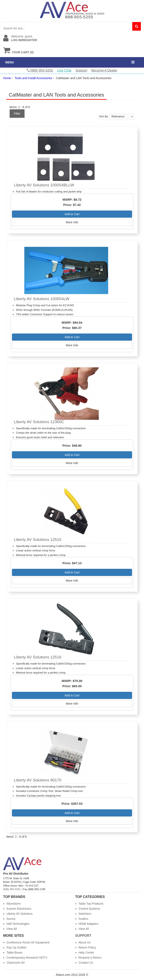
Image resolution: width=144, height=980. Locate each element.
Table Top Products (91, 904)
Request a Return (90, 958)
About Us (85, 942)
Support (81, 70)
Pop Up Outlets (16, 947)
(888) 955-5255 (12, 889)
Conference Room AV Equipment (28, 942)
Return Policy (87, 947)
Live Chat (64, 70)
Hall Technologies (18, 924)
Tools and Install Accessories (33, 78)
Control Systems (89, 909)
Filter (17, 114)
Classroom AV (16, 963)
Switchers (85, 914)
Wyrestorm (14, 904)
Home (7, 78)
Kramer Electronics (19, 909)
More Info (72, 222)
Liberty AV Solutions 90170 (38, 780)
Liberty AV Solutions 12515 (38, 540)
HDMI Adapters (89, 924)
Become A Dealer (104, 70)
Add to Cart (72, 214)
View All (12, 929)
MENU (10, 62)
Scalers (84, 919)
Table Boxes (14, 953)
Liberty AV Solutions (19, 914)
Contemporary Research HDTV (27, 958)
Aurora (11, 919)
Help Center (86, 953)
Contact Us (86, 963)
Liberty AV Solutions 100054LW (42, 299)
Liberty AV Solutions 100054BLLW (44, 185)
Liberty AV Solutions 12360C (39, 422)
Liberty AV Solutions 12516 (38, 657)
